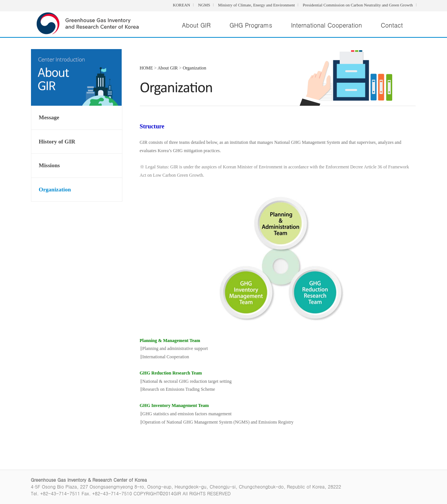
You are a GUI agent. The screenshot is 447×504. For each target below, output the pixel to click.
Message (49, 117)
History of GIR (57, 142)
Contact (392, 25)
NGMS (204, 5)
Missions (49, 165)
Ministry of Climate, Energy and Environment (256, 5)
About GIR (196, 25)
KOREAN (181, 5)
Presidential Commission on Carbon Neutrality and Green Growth (358, 5)
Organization (55, 190)
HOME (146, 68)
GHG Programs (251, 25)
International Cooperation (326, 25)
